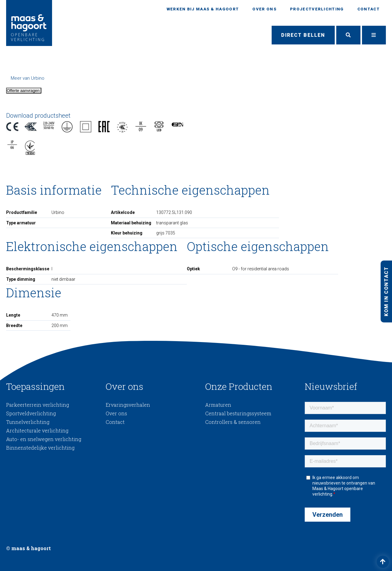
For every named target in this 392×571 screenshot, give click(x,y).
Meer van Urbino (28, 78)
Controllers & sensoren (233, 422)
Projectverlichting (317, 9)
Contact (369, 9)
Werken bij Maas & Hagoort (203, 9)
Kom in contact (386, 291)
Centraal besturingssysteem (238, 413)
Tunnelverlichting (28, 422)
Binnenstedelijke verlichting (40, 448)
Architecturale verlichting (37, 430)
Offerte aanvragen (24, 91)
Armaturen (218, 405)
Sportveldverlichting (31, 413)
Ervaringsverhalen (128, 405)
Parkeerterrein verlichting (38, 405)
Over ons (264, 9)
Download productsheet (38, 116)
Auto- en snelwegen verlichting (44, 439)
